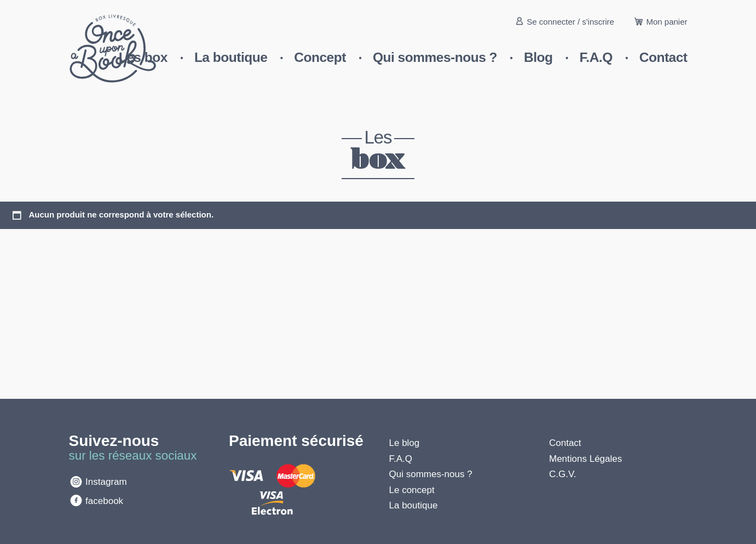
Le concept (412, 490)
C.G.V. (562, 474)
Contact (663, 57)
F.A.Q (596, 57)
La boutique (231, 57)
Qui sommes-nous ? (435, 57)
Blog (538, 57)
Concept (320, 57)
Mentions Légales (585, 459)
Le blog (405, 443)
